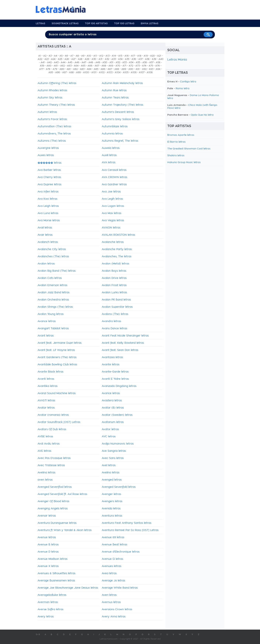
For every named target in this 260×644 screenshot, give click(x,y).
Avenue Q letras (112, 559)
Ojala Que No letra (202, 115)
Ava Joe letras (111, 192)
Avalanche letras (113, 242)
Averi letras (109, 595)
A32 (107, 59)
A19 (146, 56)
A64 (76, 66)
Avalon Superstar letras (117, 307)
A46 (77, 62)
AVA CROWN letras (114, 177)
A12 (101, 56)
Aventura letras (112, 516)
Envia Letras (150, 23)
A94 (158, 69)
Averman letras (48, 602)
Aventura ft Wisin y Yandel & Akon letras (65, 530)
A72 (131, 66)
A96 (58, 72)
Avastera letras (112, 401)
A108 (150, 72)
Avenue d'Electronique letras (121, 552)
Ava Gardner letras (114, 185)
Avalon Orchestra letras (53, 300)
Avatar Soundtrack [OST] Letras (59, 422)
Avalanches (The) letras (53, 257)
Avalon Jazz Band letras (54, 293)
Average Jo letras (113, 581)
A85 (96, 69)
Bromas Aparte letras (181, 135)
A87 (110, 69)
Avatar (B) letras (113, 408)
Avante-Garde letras (115, 372)
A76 (158, 66)
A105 (126, 72)
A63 (69, 66)
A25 (60, 59)
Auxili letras (109, 155)
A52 (118, 62)
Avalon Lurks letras (114, 293)
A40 (161, 59)
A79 (55, 69)
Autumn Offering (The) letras (57, 83)
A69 (111, 66)
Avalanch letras (48, 242)
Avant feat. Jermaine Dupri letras (60, 343)
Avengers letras (112, 501)
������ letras (49, 163)
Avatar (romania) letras (53, 415)
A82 (75, 69)
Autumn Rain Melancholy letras (122, 83)
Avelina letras (46, 473)
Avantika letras (48, 386)
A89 (124, 69)
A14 (114, 56)
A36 (134, 59)
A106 (134, 72)
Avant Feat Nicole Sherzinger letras (125, 336)
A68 (104, 66)
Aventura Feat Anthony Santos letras (126, 523)
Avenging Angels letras (53, 509)
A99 (78, 72)
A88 (117, 69)
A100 (86, 72)
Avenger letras (111, 494)
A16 (127, 56)
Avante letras (111, 365)
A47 (84, 62)
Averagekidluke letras (52, 595)
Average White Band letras (120, 588)
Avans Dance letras (114, 329)
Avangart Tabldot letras (53, 329)
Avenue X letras (48, 566)
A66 (90, 66)
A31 (101, 59)
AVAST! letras (46, 401)
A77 (41, 69)
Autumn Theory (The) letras (56, 105)
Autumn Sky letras (50, 98)
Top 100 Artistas (96, 23)
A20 (152, 56)
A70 (118, 66)
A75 (151, 66)
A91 (138, 69)
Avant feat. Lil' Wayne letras (56, 350)
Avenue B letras (48, 545)
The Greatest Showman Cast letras (189, 149)
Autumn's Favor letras (52, 119)
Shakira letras (176, 156)
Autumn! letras (47, 112)
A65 (83, 66)
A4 (56, 56)
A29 (87, 59)
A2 (45, 56)
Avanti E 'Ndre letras (115, 379)
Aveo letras (109, 573)
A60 (49, 66)
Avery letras (46, 617)
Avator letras (110, 429)
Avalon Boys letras (114, 271)
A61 (56, 66)
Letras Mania (177, 60)
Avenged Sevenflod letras (55, 487)
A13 (108, 56)
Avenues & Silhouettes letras (56, 573)
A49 (98, 62)
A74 (144, 66)
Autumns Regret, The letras (120, 141)
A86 (103, 69)
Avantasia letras (112, 357)
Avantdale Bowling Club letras (57, 365)
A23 (47, 59)
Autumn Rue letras (114, 90)
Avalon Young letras (51, 314)
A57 (151, 62)
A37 (141, 59)
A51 (111, 62)
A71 (124, 66)
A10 (89, 56)
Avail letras (45, 228)
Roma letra (183, 89)
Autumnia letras (112, 134)
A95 (51, 72)
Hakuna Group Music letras (184, 162)
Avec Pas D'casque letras (54, 458)
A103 (110, 72)
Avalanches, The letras (117, 257)
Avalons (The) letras (115, 314)
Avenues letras (111, 566)
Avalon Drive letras (114, 278)
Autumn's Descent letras (118, 112)
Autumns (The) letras (52, 141)
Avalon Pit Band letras (116, 300)
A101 (94, 72)
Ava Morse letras (49, 221)
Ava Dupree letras (49, 185)
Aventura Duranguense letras (57, 523)
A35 (127, 59)
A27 (73, 59)
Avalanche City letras (52, 249)
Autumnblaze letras (115, 127)
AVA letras (109, 163)
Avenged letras (112, 480)
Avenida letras (111, 509)
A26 (67, 59)
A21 (159, 56)
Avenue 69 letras (113, 537)
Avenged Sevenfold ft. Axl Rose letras (62, 494)
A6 (66, 56)
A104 (118, 72)
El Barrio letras (176, 142)
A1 (40, 56)
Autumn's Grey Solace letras (121, 119)
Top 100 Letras (124, 23)
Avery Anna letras (114, 617)
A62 (62, 66)
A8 (77, 56)
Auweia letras (111, 148)
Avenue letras (47, 537)
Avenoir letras (47, 516)
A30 (94, 59)
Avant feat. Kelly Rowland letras (123, 343)
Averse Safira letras (50, 609)
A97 (64, 72)
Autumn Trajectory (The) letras (122, 105)
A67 (97, 66)
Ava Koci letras (47, 199)
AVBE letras (45, 437)
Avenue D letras (48, 552)
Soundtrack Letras (65, 23)
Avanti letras (46, 379)
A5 (61, 56)
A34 (120, 59)
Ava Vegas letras (113, 221)
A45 (70, 62)
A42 (49, 62)
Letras (40, 23)
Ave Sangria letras (114, 451)
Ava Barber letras (49, 170)
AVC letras (109, 437)
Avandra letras (111, 321)
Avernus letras (111, 602)
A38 (147, 59)
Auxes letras (46, 155)
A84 (89, 69)
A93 (151, 69)
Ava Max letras (111, 213)
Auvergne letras (48, 148)
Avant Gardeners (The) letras (57, 357)
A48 (91, 62)
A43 (56, 62)
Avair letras (45, 235)
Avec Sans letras (113, 458)
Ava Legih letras (112, 199)
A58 (158, 62)
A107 (142, 72)
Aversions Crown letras (117, 609)
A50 (105, 62)
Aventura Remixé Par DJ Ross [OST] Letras (130, 530)
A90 (131, 69)
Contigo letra (188, 82)
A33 (114, 59)
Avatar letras (46, 408)
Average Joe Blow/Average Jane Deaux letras (68, 588)
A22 (40, 59)
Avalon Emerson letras (52, 285)
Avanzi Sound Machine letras (57, 393)
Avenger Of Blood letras (53, 501)
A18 (139, 56)
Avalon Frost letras (114, 285)
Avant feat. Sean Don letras (120, 350)
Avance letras (47, 321)
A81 (69, 69)
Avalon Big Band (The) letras (57, 271)
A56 (145, 62)
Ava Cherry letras (49, 177)
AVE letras (44, 451)
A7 (72, 56)
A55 (138, 62)
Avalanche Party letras (117, 249)
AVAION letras (111, 228)
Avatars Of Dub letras (52, 429)
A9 (83, 56)
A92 (144, 69)
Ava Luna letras (48, 213)
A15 (120, 56)
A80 (62, 69)
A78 (48, 69)
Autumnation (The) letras (54, 127)
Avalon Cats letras (50, 278)
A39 (154, 59)
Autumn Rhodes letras (52, 90)
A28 (80, 59)
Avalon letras (46, 264)
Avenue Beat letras (114, 545)
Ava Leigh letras (48, 206)
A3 (50, 56)
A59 (42, 66)
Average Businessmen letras (56, 581)
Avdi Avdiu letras (49, 444)
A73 (138, 66)
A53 (124, 62)
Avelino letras (111, 473)
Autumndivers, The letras (54, 134)
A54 (131, 62)
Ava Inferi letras (48, 192)
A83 (82, 69)
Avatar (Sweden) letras (117, 415)
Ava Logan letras (113, 206)
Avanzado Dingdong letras (119, 386)
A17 (133, 56)
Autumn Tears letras (115, 98)
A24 (53, 59)
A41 (43, 62)
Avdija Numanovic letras (118, 444)
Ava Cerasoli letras (114, 170)
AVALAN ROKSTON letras (118, 235)
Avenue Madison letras (53, 559)
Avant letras (46, 336)
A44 (63, 62)
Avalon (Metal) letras (115, 264)
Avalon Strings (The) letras (55, 307)
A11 (95, 56)
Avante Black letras (50, 372)
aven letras (45, 480)
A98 (71, 72)
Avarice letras (111, 393)
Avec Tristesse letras (51, 465)
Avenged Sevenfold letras (119, 487)
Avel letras (109, 465)
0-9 (38, 634)
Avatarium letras (113, 422)
